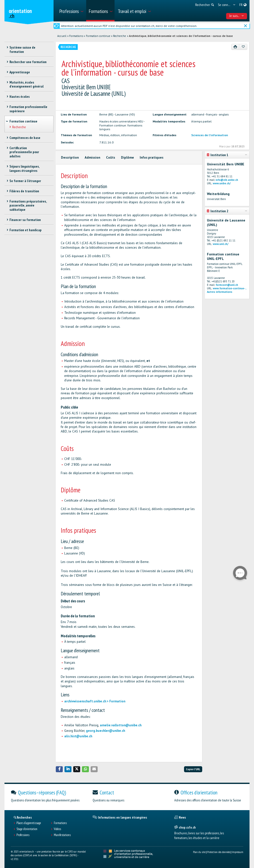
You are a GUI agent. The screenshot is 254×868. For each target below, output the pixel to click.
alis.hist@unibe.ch (78, 736)
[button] (59, 769)
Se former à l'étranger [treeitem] (25, 181)
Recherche (120, 36)
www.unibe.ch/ (222, 183)
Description (70, 158)
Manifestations (62, 835)
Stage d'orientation (27, 829)
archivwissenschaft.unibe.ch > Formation (95, 701)
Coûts (111, 158)
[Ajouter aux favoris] (243, 47)
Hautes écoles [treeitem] (20, 97)
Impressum (238, 852)
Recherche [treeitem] (19, 127)
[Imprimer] (235, 47)
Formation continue (98, 36)
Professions (23, 835)
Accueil (62, 36)
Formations (76, 36)
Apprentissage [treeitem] (20, 72)
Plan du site (199, 852)
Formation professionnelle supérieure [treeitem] (28, 109)
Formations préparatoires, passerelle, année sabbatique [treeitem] (28, 206)
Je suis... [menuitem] (237, 16)
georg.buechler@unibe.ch (105, 731)
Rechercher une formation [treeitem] (28, 62)
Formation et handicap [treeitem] (26, 230)
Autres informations (220, 292)
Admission (92, 158)
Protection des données (219, 852)
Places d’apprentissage (29, 823)
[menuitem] (71, 11)
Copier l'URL (193, 769)
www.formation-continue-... (230, 288)
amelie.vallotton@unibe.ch (121, 725)
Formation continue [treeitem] (23, 121)
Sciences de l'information (210, 135)
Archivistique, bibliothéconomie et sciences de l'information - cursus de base (181, 36)
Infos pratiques (152, 158)
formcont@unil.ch (227, 285)
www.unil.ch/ (221, 244)
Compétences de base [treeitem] (25, 138)
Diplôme (127, 158)
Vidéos (57, 829)
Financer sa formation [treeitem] (25, 220)
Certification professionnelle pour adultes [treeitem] (24, 152)
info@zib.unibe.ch (227, 180)
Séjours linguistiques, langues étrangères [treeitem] (24, 168)
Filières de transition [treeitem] (24, 191)
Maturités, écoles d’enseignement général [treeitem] (27, 84)
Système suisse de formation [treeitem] (22, 50)
